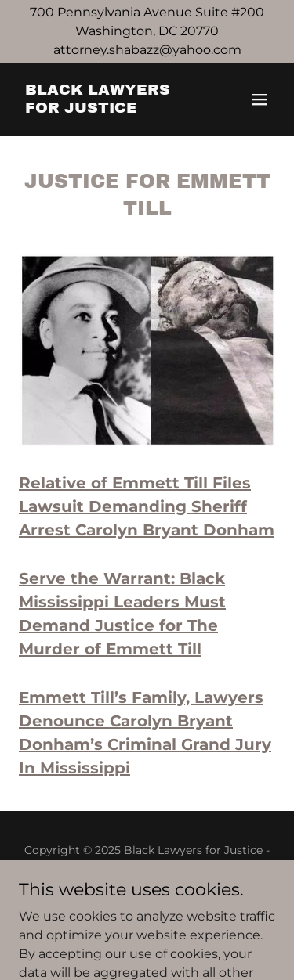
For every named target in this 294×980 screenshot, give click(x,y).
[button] (260, 99)
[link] (109, 108)
